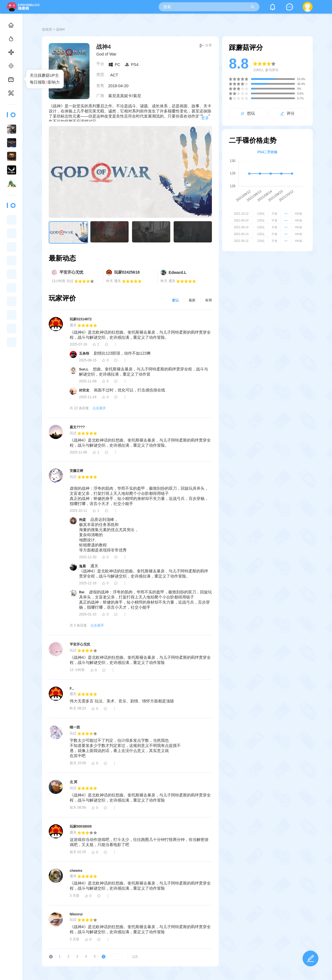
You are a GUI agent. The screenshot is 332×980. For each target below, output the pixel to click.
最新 (192, 300)
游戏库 (47, 29)
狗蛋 (82, 520)
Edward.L (177, 272)
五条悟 (84, 353)
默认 (176, 300)
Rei (82, 592)
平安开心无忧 (71, 272)
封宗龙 (84, 390)
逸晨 (82, 566)
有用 (208, 300)
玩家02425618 (127, 272)
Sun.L (84, 369)
